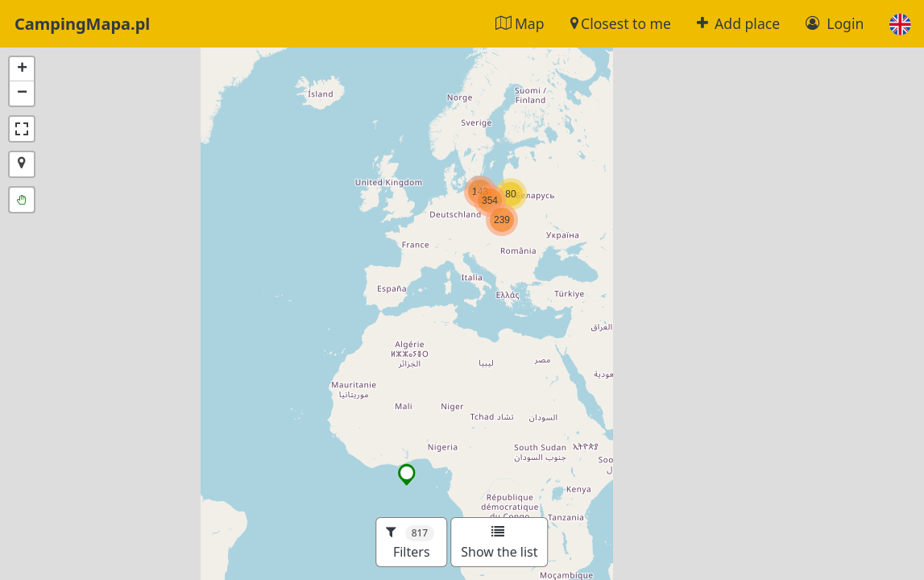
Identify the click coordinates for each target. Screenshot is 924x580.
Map (520, 23)
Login (835, 23)
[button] (900, 24)
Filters (410, 542)
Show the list (499, 543)
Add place (738, 23)
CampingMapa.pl (82, 24)
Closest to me (621, 23)
